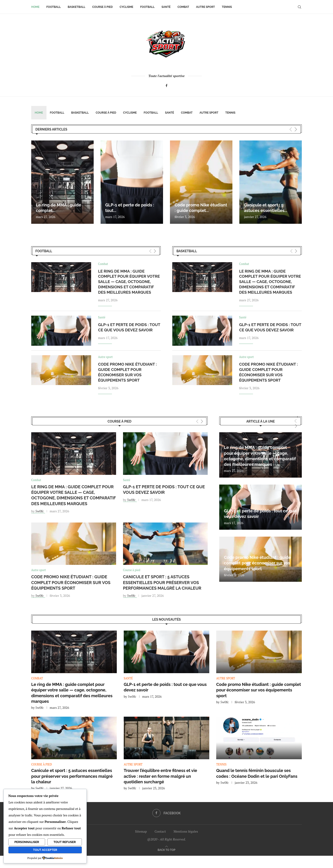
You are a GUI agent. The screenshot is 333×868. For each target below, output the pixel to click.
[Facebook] (166, 86)
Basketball (77, 7)
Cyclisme (126, 7)
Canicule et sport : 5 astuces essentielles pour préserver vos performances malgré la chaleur (162, 583)
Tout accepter (45, 850)
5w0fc (40, 512)
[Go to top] (167, 851)
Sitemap (141, 832)
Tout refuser (65, 842)
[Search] (299, 7)
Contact (160, 832)
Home (35, 7)
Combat (183, 7)
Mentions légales (186, 832)
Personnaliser (27, 842)
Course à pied (103, 7)
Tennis (227, 7)
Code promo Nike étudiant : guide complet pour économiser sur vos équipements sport (71, 583)
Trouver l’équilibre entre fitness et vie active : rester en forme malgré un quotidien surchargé (160, 777)
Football (54, 7)
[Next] (296, 129)
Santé (166, 7)
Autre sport (205, 7)
